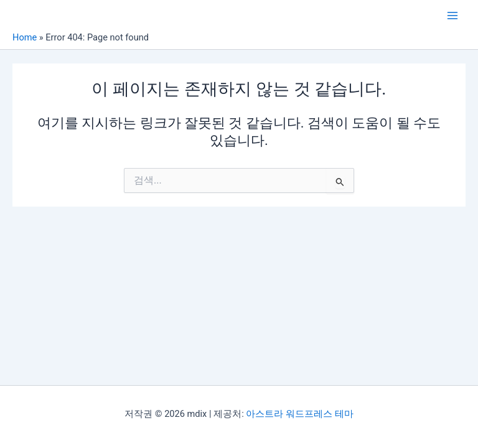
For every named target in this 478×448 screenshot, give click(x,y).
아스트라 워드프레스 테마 (299, 414)
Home (25, 37)
